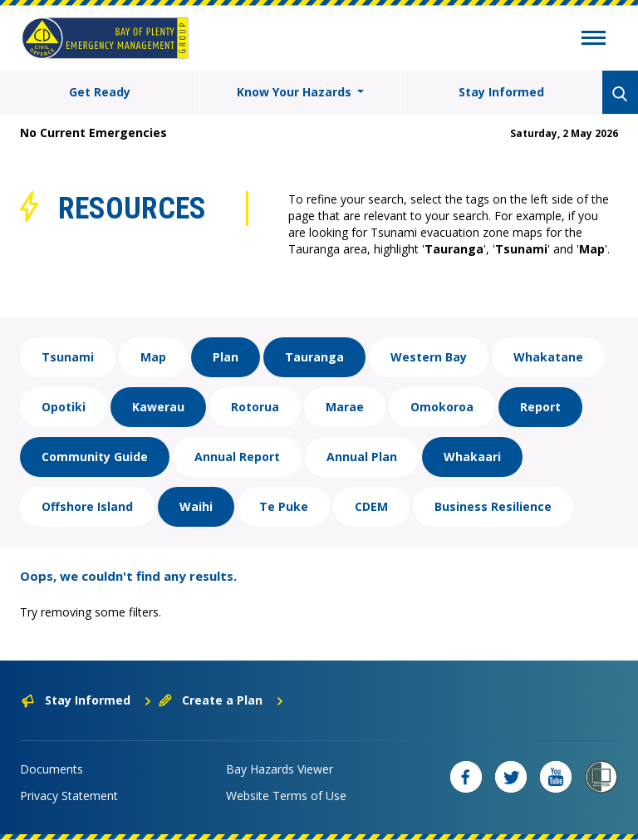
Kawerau (158, 407)
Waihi (196, 506)
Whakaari (472, 457)
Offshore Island (87, 506)
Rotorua (255, 407)
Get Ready (100, 92)
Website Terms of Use (286, 796)
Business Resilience (493, 506)
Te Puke (284, 506)
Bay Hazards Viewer (280, 769)
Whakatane (548, 357)
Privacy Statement (69, 796)
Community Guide (95, 457)
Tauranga (314, 357)
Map (153, 357)
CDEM (371, 506)
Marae (345, 407)
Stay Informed (501, 92)
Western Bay (429, 357)
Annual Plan (362, 457)
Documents (52, 769)
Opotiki (64, 407)
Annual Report (237, 457)
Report (540, 407)
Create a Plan (221, 700)
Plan (226, 357)
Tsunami (68, 357)
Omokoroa (442, 407)
